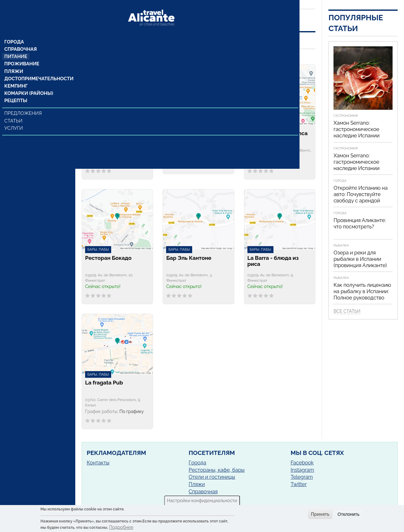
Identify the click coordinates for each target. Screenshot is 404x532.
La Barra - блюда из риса (273, 261)
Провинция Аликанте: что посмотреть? (360, 223)
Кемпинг (16, 76)
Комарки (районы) (28, 83)
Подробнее (121, 527)
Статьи (14, 111)
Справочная (20, 38)
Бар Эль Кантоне (189, 258)
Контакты (98, 463)
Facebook (302, 463)
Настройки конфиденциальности (202, 501)
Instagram (302, 470)
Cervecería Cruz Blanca (278, 133)
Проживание (22, 53)
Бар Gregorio (183, 133)
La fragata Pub (104, 383)
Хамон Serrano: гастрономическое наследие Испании (357, 129)
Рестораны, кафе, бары (217, 470)
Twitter (299, 484)
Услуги (14, 118)
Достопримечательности (37, 68)
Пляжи (14, 61)
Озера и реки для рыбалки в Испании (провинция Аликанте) (360, 259)
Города (14, 30)
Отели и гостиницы (212, 477)
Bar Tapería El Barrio (111, 133)
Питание (16, 45)
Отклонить (349, 514)
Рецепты (16, 91)
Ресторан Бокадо (108, 258)
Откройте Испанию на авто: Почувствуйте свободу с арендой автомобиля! (360, 197)
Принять (320, 514)
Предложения (23, 104)
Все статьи (347, 311)
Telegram (302, 477)
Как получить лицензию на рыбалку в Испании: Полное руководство (362, 291)
